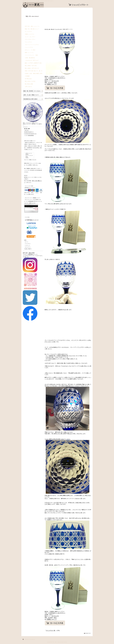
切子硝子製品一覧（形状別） (33, 91)
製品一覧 (53, 29)
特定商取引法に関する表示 (33, 99)
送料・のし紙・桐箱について (33, 95)
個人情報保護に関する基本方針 (29, 639)
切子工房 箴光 (37, 5)
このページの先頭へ (88, 633)
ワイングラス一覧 (58, 29)
